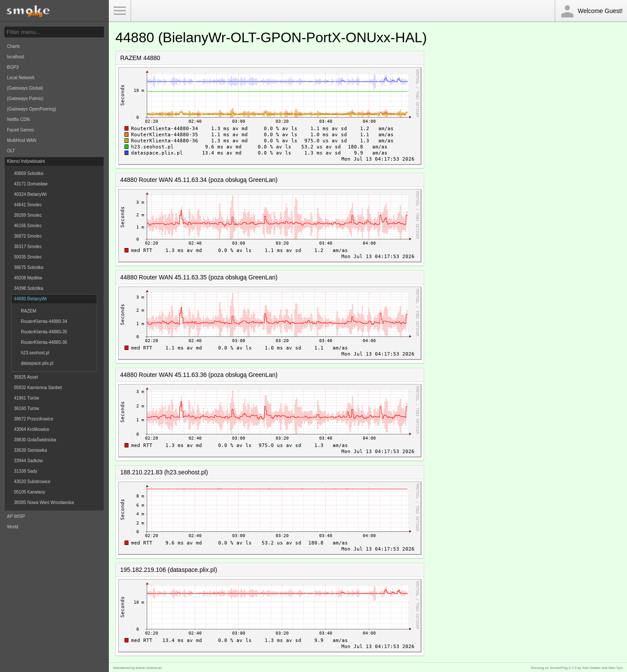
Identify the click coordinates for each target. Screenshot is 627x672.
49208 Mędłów (28, 278)
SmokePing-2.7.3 (563, 668)
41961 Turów (27, 398)
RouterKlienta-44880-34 (44, 321)
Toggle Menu (120, 11)
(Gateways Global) (25, 88)
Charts (13, 46)
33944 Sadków (28, 461)
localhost (15, 57)
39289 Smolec (28, 215)
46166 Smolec (28, 226)
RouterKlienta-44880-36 (44, 342)
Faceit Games (20, 130)
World (13, 527)
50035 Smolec (28, 257)
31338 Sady (25, 471)
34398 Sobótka (29, 288)
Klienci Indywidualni (26, 161)
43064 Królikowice (32, 429)
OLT (11, 151)
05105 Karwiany (30, 492)
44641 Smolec (28, 205)
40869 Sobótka (29, 173)
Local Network (21, 78)
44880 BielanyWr (30, 299)
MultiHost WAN (22, 140)
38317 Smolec (28, 247)
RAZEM (29, 311)
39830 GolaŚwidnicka (35, 440)
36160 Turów (27, 408)
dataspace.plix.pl (37, 363)
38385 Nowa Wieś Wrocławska (44, 502)
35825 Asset (26, 377)
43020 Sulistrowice (32, 482)
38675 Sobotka (29, 267)
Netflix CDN (18, 119)
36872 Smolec (28, 236)
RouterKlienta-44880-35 (44, 332)
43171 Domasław (31, 184)
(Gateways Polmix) (25, 99)
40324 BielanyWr (30, 194)
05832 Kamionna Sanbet (38, 388)
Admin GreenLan (149, 668)
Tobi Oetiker (592, 668)
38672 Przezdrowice (34, 419)
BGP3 (13, 67)
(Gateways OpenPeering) (32, 109)
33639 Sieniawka (30, 450)
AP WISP (16, 516)
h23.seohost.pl (35, 353)
